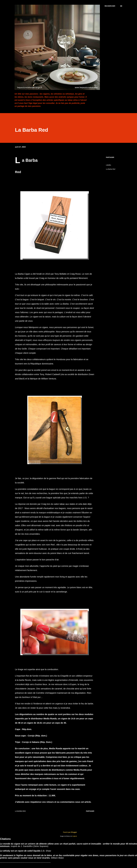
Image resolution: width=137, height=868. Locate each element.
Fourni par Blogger (68, 832)
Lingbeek (75, 836)
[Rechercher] (110, 6)
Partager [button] (110, 157)
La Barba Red (111, 169)
